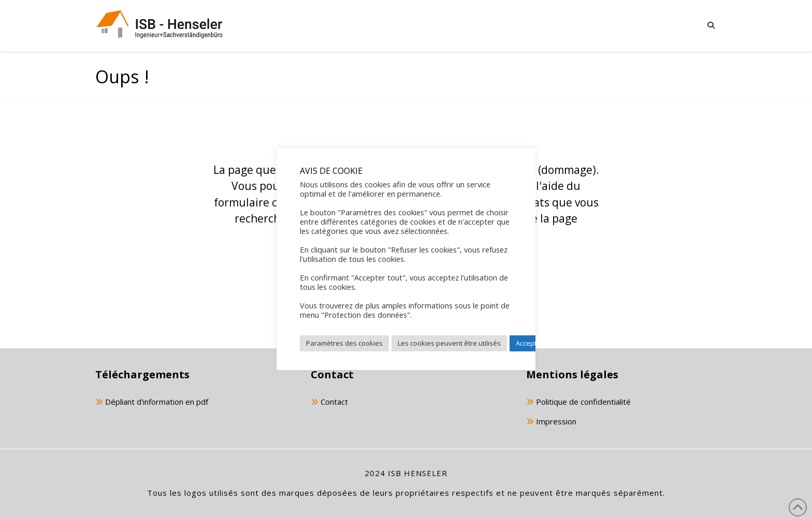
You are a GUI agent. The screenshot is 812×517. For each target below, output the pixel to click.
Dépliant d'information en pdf (152, 402)
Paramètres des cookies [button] (344, 343)
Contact (329, 402)
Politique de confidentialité (578, 402)
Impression (551, 422)
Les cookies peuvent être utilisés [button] (449, 343)
